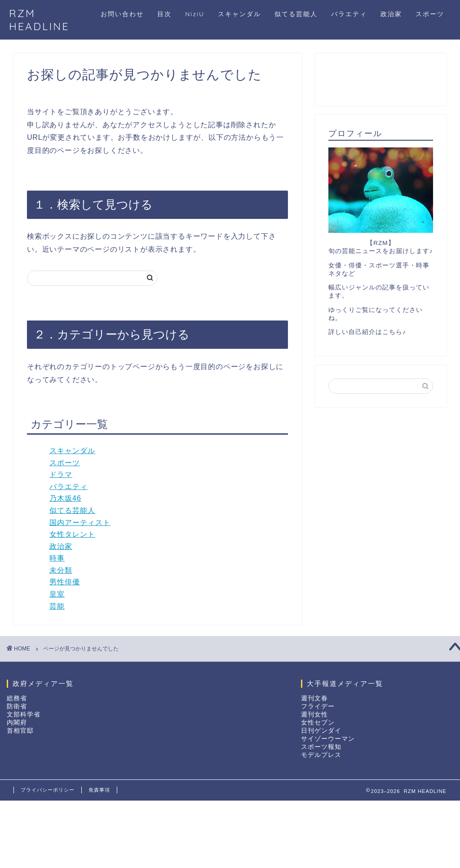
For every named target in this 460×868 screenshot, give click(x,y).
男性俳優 (65, 582)
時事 (57, 558)
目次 (164, 14)
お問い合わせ (122, 14)
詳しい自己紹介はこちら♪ (367, 332)
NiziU (195, 14)
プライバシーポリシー (48, 790)
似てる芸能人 (296, 14)
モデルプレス (321, 755)
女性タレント (72, 534)
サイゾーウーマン (328, 739)
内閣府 (17, 723)
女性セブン (318, 723)
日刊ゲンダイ (321, 731)
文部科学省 (24, 714)
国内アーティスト (80, 523)
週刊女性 (314, 714)
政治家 (391, 14)
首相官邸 (20, 731)
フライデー (318, 706)
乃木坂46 (65, 498)
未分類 (61, 570)
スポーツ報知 (321, 747)
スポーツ (430, 14)
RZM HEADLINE (39, 20)
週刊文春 (314, 698)
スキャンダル (239, 14)
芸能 (57, 606)
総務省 (17, 698)
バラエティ (349, 14)
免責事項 (99, 790)
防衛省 (17, 706)
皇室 (57, 594)
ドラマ (61, 474)
